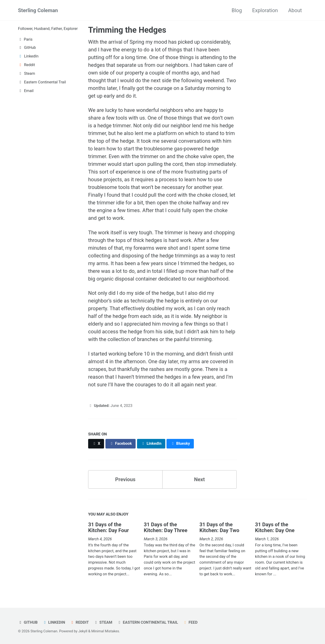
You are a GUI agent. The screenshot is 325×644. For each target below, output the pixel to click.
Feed (190, 622)
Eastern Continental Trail (148, 622)
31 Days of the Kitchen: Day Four (108, 527)
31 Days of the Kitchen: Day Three (166, 527)
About (295, 10)
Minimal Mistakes (105, 631)
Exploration (265, 10)
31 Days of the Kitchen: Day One (275, 527)
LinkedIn (54, 622)
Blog (237, 10)
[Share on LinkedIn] (151, 444)
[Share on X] (96, 444)
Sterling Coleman (38, 10)
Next (199, 479)
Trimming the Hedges (127, 30)
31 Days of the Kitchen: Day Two (219, 527)
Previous (125, 479)
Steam (103, 622)
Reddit (79, 622)
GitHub (28, 622)
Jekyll (83, 631)
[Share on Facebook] (121, 444)
